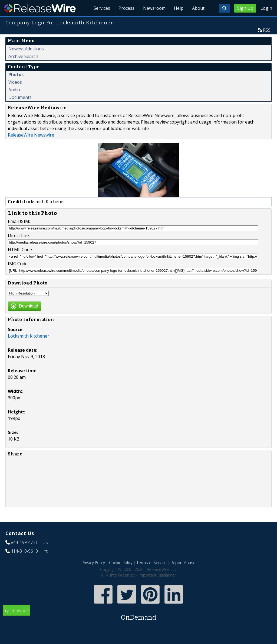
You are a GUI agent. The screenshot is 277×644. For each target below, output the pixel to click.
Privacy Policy (93, 563)
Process (126, 8)
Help (178, 8)
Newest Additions (26, 49)
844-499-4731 (24, 542)
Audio (14, 90)
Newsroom (154, 8)
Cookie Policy (121, 563)
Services (101, 8)
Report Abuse (183, 563)
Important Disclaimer (157, 575)
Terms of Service (152, 563)
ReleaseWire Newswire (31, 135)
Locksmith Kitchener (29, 336)
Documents (20, 97)
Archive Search (23, 56)
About (198, 8)
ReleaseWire (40, 8)
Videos (15, 82)
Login (266, 8)
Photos (16, 75)
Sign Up (245, 8)
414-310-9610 (24, 551)
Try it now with (138, 615)
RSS (267, 30)
